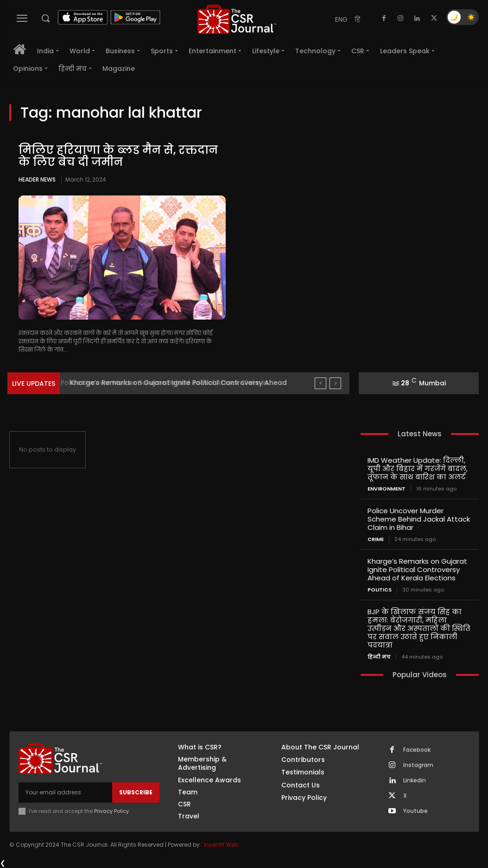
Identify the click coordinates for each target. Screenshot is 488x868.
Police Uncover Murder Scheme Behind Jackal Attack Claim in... (172, 383)
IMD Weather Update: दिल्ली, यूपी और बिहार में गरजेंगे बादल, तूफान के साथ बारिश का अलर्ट (418, 469)
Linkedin (415, 780)
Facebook (417, 750)
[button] (45, 18)
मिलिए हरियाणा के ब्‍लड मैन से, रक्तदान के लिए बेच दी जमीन (118, 156)
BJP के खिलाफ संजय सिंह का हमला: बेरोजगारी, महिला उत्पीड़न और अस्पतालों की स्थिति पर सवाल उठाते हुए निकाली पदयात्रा (419, 628)
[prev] (320, 383)
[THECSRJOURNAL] (237, 19)
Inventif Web (221, 845)
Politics (380, 590)
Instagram (418, 765)
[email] (65, 793)
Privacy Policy (111, 811)
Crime (376, 539)
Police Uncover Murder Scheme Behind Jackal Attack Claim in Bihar (419, 519)
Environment (387, 489)
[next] (335, 383)
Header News (37, 179)
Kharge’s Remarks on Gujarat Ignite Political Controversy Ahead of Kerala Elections (417, 569)
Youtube (415, 811)
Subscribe (136, 792)
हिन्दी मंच (379, 657)
